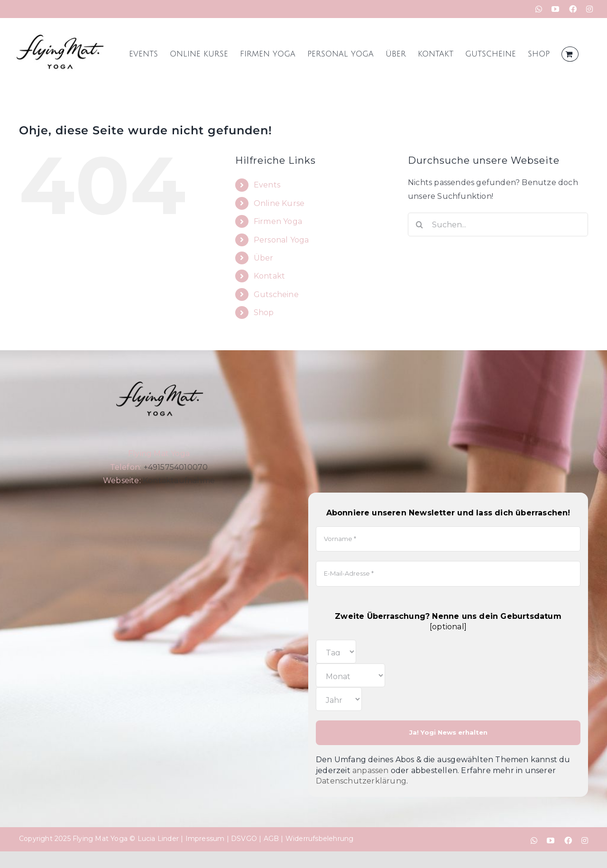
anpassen (371, 770)
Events (267, 185)
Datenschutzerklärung (361, 781)
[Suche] (420, 224)
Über (264, 258)
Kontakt (269, 276)
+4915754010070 (176, 467)
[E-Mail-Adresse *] (448, 574)
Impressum (205, 839)
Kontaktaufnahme (179, 481)
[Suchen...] (498, 224)
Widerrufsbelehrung (320, 839)
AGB (271, 839)
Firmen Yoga (278, 221)
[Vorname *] (448, 539)
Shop (264, 313)
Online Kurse (279, 203)
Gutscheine (276, 294)
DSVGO (244, 839)
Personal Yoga (281, 240)
